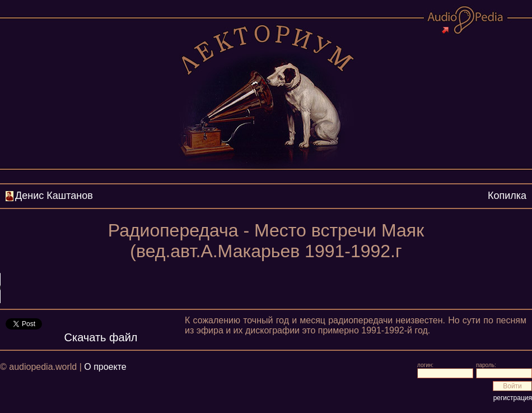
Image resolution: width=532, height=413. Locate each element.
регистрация (513, 398)
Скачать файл (101, 337)
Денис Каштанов (54, 196)
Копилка (507, 196)
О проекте (105, 367)
